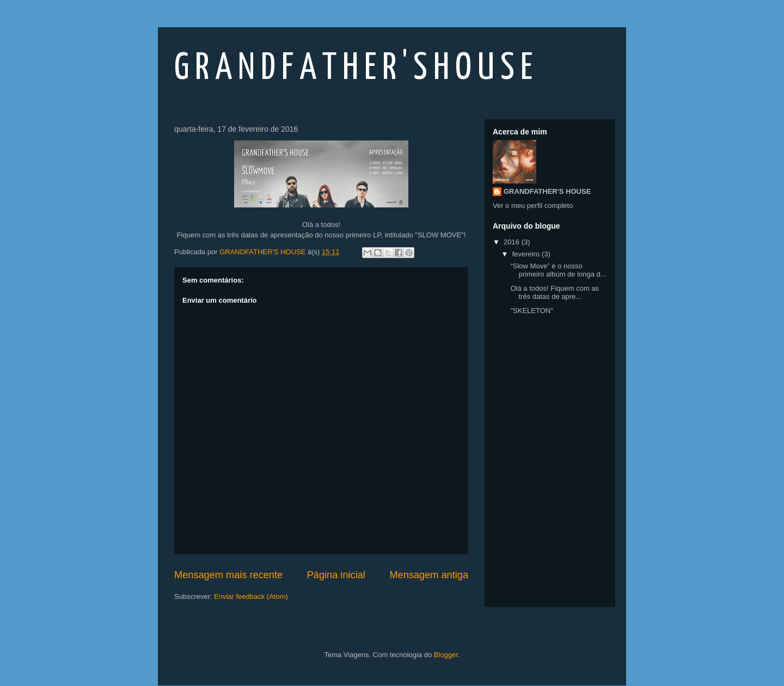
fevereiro (527, 254)
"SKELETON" (531, 311)
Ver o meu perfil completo (533, 206)
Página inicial (336, 575)
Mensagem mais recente (228, 575)
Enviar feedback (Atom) (251, 596)
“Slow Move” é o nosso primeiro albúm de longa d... (558, 270)
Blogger (446, 655)
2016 (513, 242)
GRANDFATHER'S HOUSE (547, 191)
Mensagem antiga (429, 575)
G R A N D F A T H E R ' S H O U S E (353, 69)
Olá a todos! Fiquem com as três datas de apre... (555, 293)
